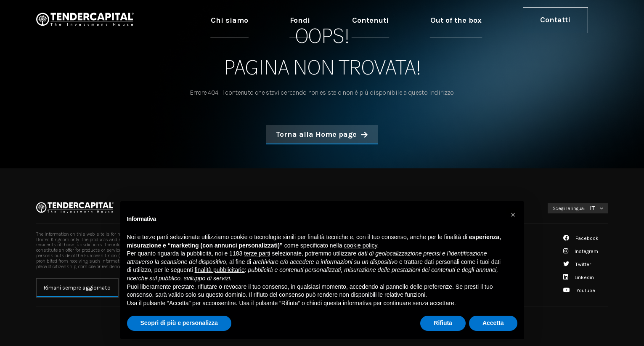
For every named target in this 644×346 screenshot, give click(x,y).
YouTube (579, 290)
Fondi (388, 20)
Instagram (581, 251)
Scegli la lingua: (569, 208)
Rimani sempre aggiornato (77, 288)
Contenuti (433, 20)
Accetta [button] (493, 323)
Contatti (567, 20)
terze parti (257, 253)
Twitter (577, 264)
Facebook (581, 238)
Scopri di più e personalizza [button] (179, 323)
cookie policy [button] (360, 245)
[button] (513, 215)
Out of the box (493, 20)
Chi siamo (343, 20)
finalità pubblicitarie (220, 270)
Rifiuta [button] (443, 323)
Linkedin (579, 277)
